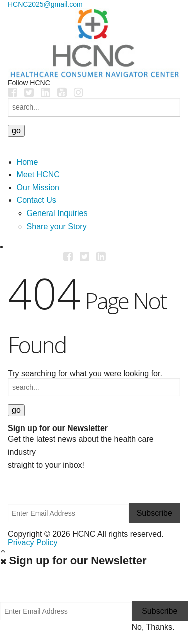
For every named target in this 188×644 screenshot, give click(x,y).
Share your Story (57, 226)
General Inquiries (57, 213)
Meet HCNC (38, 175)
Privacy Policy (33, 542)
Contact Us (36, 200)
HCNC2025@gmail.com (45, 4)
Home (27, 162)
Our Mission (38, 188)
